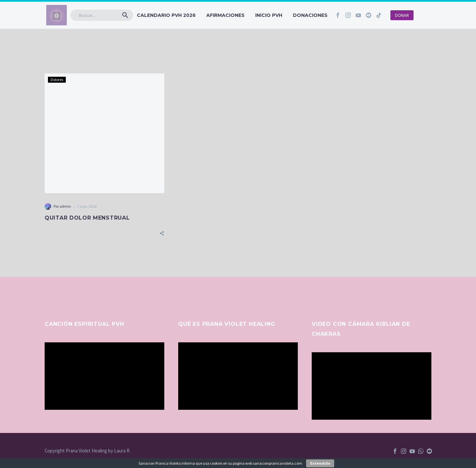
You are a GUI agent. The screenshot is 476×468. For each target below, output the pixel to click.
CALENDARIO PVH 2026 (166, 15)
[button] (125, 15)
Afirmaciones (225, 15)
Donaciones (310, 15)
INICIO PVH (269, 15)
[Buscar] (102, 15)
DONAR (402, 15)
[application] (104, 376)
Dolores (57, 80)
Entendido (320, 463)
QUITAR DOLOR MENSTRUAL (87, 218)
